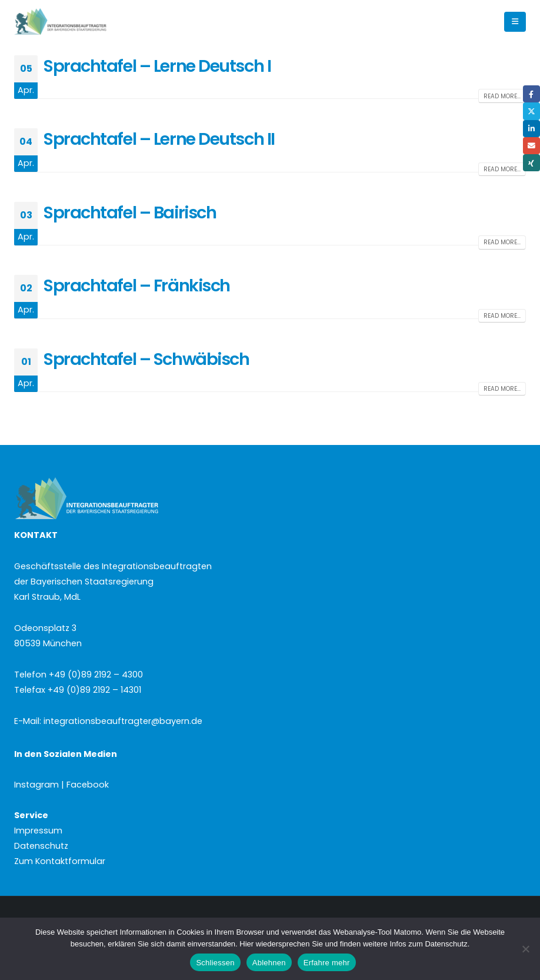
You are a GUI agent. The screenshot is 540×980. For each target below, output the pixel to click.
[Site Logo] (80, 22)
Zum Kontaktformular (60, 861)
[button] (515, 22)
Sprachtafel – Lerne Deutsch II (159, 139)
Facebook (531, 94)
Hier (246, 944)
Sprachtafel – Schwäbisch (146, 359)
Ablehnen (269, 963)
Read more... (502, 96)
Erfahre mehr (327, 963)
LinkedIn (531, 129)
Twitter (531, 111)
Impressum (38, 830)
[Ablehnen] (525, 949)
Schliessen (215, 963)
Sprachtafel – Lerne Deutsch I (157, 66)
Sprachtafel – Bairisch (130, 212)
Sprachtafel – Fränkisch (137, 285)
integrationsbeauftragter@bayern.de (123, 721)
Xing (531, 163)
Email (531, 146)
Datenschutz (41, 846)
